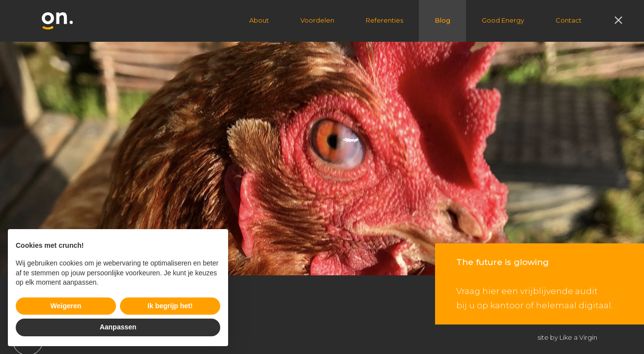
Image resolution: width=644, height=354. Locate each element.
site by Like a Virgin (568, 337)
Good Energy (503, 20)
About (259, 20)
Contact (569, 20)
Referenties (384, 20)
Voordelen (317, 20)
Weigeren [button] (66, 306)
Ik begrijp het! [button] (170, 306)
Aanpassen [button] (118, 327)
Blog (442, 20)
